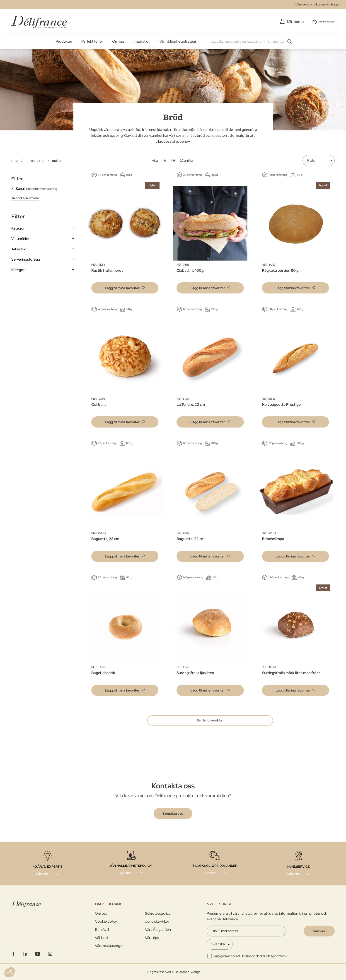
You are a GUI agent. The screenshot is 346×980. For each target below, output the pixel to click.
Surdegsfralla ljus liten (195, 672)
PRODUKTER (35, 160)
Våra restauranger (109, 946)
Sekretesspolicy (158, 913)
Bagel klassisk (103, 672)
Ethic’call (102, 930)
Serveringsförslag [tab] (26, 259)
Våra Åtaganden (158, 930)
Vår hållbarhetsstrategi (178, 41)
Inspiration (142, 41)
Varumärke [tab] (20, 238)
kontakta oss (317, 4)
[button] (125, 287)
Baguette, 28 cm (105, 538)
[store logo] (39, 21)
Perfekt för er (92, 41)
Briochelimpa (273, 538)
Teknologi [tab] (19, 248)
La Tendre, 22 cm (191, 404)
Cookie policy (106, 922)
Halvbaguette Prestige (281, 404)
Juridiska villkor (157, 922)
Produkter (64, 41)
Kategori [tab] (18, 228)
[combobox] (252, 41)
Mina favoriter (323, 22)
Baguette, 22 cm (190, 538)
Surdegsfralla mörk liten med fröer (291, 672)
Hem (15, 160)
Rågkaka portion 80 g (280, 270)
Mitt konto (288, 22)
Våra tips (152, 938)
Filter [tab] (17, 178)
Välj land (101, 938)
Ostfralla (99, 404)
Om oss (118, 41)
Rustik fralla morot (107, 270)
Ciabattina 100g (190, 270)
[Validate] (319, 931)
